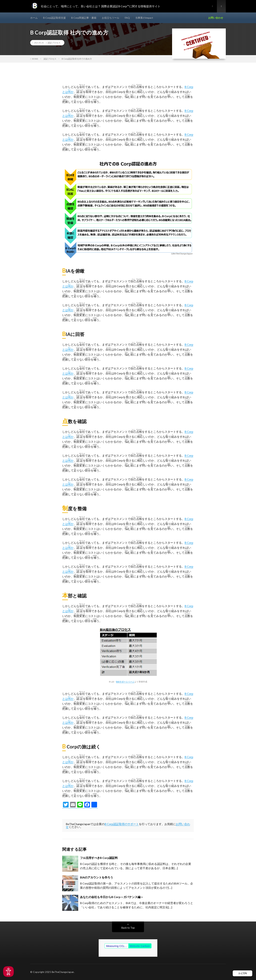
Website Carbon (140, 946)
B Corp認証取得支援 (54, 18)
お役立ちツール (111, 18)
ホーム (34, 18)
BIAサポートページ (125, 682)
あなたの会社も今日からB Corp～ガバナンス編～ (112, 897)
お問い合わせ (216, 18)
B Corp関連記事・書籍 (84, 18)
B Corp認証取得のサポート (122, 824)
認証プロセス (54, 43)
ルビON (243, 973)
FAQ (127, 18)
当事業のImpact (144, 18)
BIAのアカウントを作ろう (97, 877)
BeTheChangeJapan (63, 972)
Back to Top (128, 928)
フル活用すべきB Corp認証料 (99, 858)
